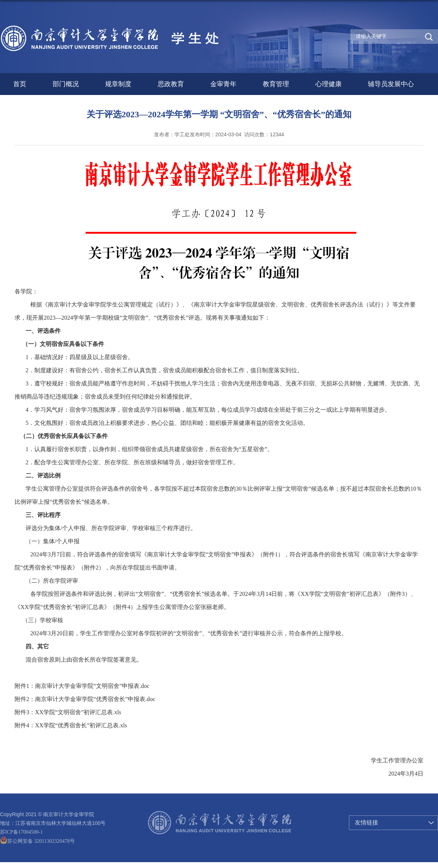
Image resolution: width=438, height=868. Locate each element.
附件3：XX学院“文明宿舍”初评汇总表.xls (68, 712)
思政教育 (171, 84)
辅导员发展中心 (391, 84)
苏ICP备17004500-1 (21, 832)
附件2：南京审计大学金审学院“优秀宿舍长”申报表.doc (85, 699)
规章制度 (118, 84)
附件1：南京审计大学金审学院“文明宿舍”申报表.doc (82, 686)
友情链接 (366, 823)
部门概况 (66, 84)
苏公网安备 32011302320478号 (37, 841)
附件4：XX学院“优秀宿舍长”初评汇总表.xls (71, 725)
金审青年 (223, 84)
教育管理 (276, 84)
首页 (20, 84)
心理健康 (328, 84)
